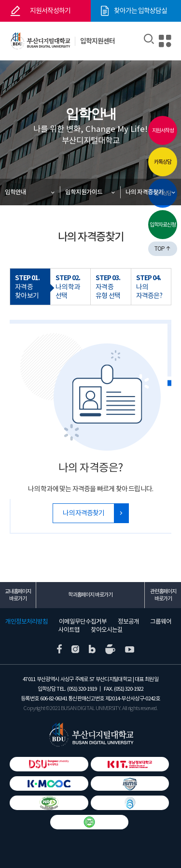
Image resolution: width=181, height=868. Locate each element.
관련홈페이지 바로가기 (163, 595)
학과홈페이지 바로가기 (90, 595)
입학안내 (15, 192)
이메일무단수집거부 (83, 622)
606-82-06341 (54, 698)
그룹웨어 (161, 622)
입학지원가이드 (84, 192)
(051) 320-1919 (82, 689)
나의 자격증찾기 (145, 192)
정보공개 (128, 622)
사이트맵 (69, 630)
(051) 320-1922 (129, 689)
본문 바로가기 (0, 0)
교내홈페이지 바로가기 (18, 595)
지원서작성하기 (50, 11)
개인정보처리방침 (27, 622)
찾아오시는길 (107, 630)
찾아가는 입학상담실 (140, 11)
